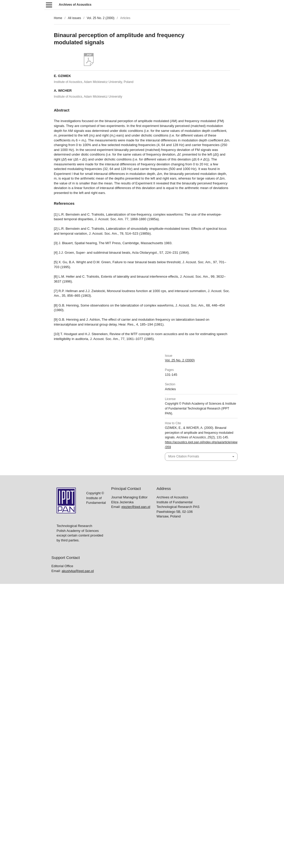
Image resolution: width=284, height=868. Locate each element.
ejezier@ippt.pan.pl (136, 507)
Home (58, 18)
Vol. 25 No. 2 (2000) (100, 18)
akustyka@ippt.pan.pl (78, 571)
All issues (74, 18)
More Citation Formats (184, 456)
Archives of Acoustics (75, 5)
